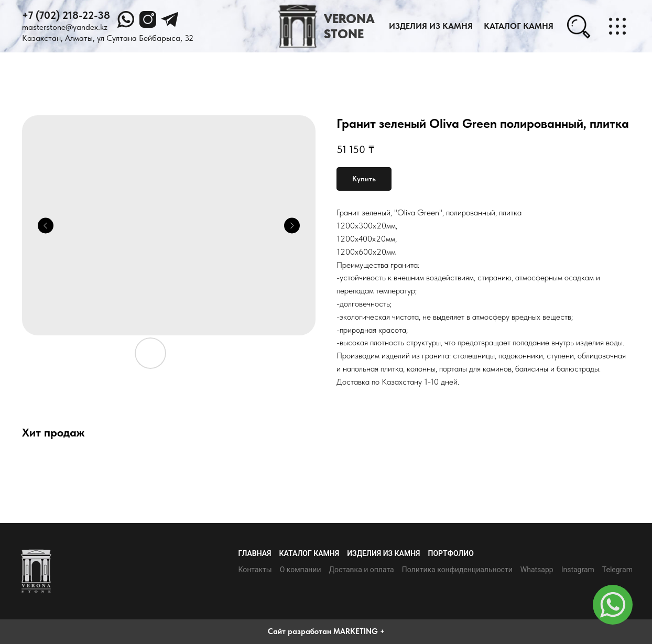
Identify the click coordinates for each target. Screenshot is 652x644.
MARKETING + (359, 631)
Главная (254, 553)
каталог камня (519, 26)
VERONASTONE (349, 26)
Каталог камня (309, 553)
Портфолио (451, 553)
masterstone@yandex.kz (65, 27)
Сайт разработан (300, 631)
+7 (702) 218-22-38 (66, 15)
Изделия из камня (431, 26)
